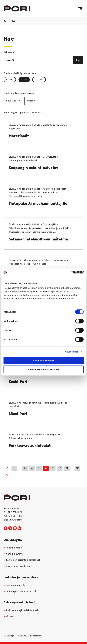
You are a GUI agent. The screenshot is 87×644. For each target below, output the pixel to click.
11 (67, 468)
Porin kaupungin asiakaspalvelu (21, 610)
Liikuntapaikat (53, 435)
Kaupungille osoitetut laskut (20, 591)
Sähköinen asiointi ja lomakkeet (26, 228)
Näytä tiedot (71, 352)
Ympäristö (14, 232)
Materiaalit (19, 136)
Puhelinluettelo (13, 548)
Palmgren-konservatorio (56, 260)
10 (60, 468)
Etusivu (13, 125)
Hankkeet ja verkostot (55, 189)
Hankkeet (14, 192)
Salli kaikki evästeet (43, 361)
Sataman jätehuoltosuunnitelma (38, 239)
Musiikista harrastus (20, 264)
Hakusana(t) (10, 52)
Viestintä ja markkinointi (56, 125)
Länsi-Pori (18, 414)
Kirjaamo (9, 616)
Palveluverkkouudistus (56, 403)
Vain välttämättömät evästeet (44, 369)
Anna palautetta (14, 554)
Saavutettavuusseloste (30, 636)
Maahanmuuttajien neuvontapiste (39, 192)
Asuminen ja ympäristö (58, 228)
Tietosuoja (9, 636)
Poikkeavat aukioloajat (30, 446)
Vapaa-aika (25, 435)
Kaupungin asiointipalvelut (33, 168)
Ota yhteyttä (50, 157)
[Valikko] (80, 9)
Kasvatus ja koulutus (30, 260)
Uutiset (39, 79)
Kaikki (10, 79)
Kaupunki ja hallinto (30, 125)
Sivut (25, 79)
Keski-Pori (18, 382)
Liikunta (38, 435)
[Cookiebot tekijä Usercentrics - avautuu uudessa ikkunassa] (71, 273)
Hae (78, 60)
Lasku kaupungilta (14, 585)
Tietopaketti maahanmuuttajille (38, 203)
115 (78, 468)
